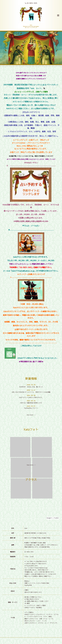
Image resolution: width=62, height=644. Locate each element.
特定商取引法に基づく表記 (31, 361)
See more (31, 415)
